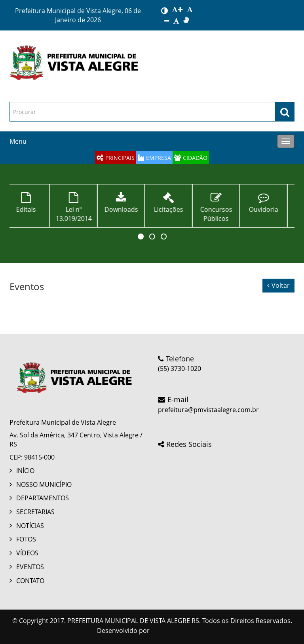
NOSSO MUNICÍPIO (44, 484)
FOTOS (26, 539)
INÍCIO (25, 471)
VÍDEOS (27, 553)
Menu (18, 141)
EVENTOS (30, 567)
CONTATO (30, 581)
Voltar (278, 285)
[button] (141, 237)
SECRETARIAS (35, 512)
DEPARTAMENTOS (43, 498)
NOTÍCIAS (30, 526)
